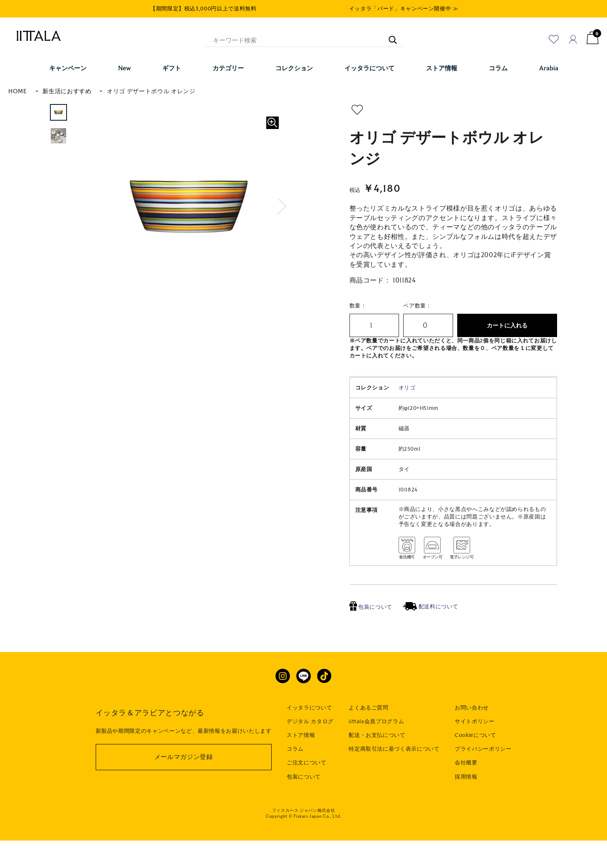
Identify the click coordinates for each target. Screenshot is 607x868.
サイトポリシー (475, 749)
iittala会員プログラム (376, 749)
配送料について (430, 634)
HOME (18, 91)
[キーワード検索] (389, 36)
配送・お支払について (377, 763)
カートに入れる (507, 326)
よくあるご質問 (369, 735)
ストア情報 (301, 763)
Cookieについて (476, 763)
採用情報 (466, 804)
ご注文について (307, 790)
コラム (295, 776)
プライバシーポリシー (483, 776)
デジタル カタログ (310, 749)
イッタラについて (309, 735)
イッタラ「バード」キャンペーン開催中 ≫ (404, 9)
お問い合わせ (472, 735)
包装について (371, 635)
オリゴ (407, 415)
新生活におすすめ (67, 91)
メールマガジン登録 (184, 784)
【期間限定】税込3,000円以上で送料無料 (203, 9)
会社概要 (466, 790)
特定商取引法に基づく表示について (394, 776)
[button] (282, 206)
